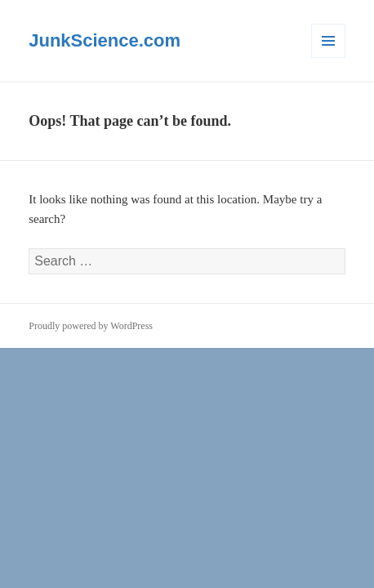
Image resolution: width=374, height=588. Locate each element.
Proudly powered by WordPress (91, 326)
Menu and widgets (329, 58)
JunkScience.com (105, 40)
